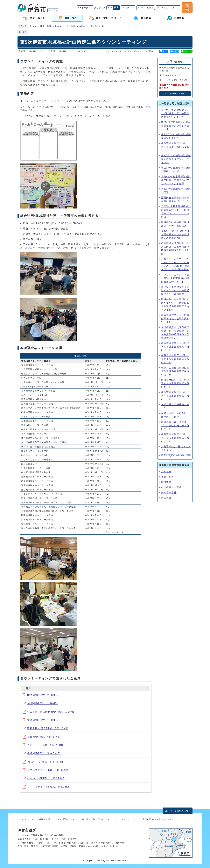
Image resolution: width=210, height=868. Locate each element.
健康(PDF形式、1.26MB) (40, 703)
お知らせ (166, 472)
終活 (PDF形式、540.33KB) (42, 753)
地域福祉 (166, 482)
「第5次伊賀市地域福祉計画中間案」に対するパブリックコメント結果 (176, 180)
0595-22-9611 (41, 839)
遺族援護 (166, 498)
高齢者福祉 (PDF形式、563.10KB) (46, 728)
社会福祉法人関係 (171, 487)
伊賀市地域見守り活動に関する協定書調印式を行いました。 (175, 438)
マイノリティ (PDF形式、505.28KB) (47, 787)
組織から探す (46, 819)
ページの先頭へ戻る (180, 811)
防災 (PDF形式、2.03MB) (40, 695)
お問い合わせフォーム (175, 94)
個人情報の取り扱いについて (96, 819)
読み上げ (130, 8)
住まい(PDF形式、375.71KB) (43, 762)
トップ (33, 26)
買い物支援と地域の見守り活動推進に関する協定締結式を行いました (175, 113)
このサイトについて (127, 819)
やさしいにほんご (170, 8)
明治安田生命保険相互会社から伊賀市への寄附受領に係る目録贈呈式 (175, 291)
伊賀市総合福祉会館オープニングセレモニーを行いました (175, 426)
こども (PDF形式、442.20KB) (43, 745)
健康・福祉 (46, 26)
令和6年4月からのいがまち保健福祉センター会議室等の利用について (176, 234)
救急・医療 (168, 477)
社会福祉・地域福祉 (65, 26)
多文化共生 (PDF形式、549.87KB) (46, 770)
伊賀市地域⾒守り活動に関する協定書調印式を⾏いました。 (175, 383)
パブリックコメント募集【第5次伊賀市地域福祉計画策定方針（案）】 (176, 278)
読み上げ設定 (147, 8)
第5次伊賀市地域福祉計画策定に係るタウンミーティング (176, 159)
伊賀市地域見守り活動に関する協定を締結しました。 (175, 147)
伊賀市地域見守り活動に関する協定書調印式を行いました (175, 347)
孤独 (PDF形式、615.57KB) (42, 737)
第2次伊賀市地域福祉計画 (176, 455)
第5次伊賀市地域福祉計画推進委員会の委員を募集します (176, 126)
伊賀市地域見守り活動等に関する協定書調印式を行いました (175, 319)
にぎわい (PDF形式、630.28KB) (44, 778)
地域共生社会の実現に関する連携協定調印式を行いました (175, 371)
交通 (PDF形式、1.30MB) (40, 720)
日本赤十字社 (169, 493)
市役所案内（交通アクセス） (157, 819)
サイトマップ (27, 819)
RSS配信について (67, 819)
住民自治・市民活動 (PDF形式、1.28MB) (49, 712)
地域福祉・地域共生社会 (91, 26)
